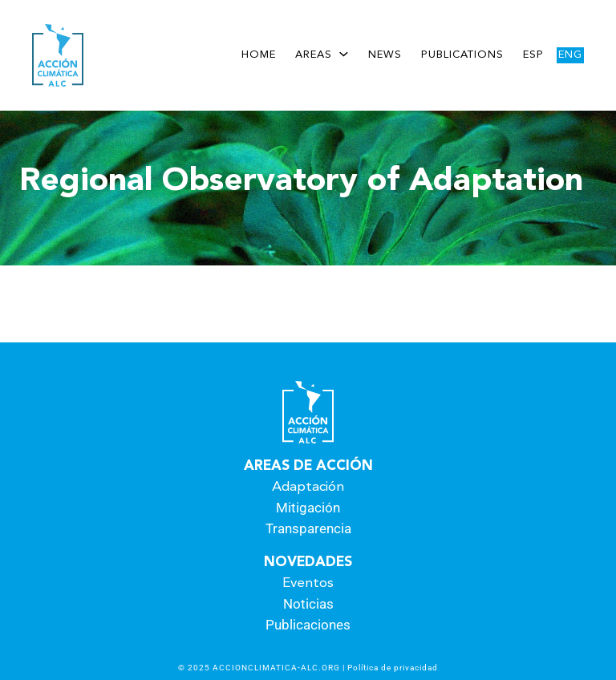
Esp (533, 55)
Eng (570, 55)
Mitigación (308, 508)
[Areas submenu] (344, 53)
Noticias (308, 604)
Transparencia (308, 528)
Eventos (308, 583)
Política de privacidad (393, 668)
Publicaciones (308, 625)
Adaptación (308, 487)
